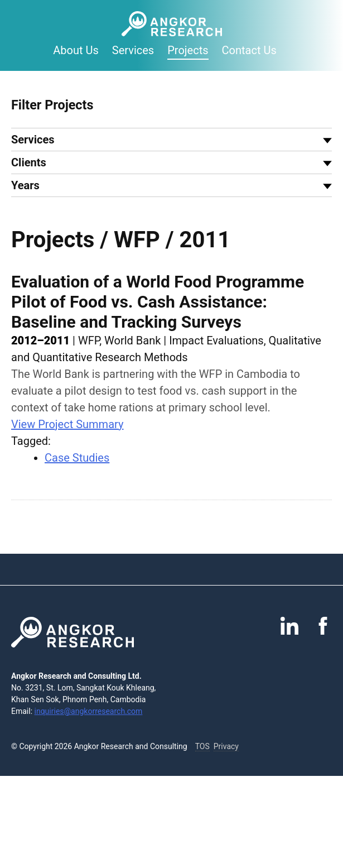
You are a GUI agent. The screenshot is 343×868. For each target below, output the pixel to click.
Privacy (226, 746)
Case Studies (77, 458)
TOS (202, 746)
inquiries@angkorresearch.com (89, 711)
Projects (188, 50)
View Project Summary (67, 424)
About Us (76, 50)
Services (133, 50)
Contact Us (249, 50)
